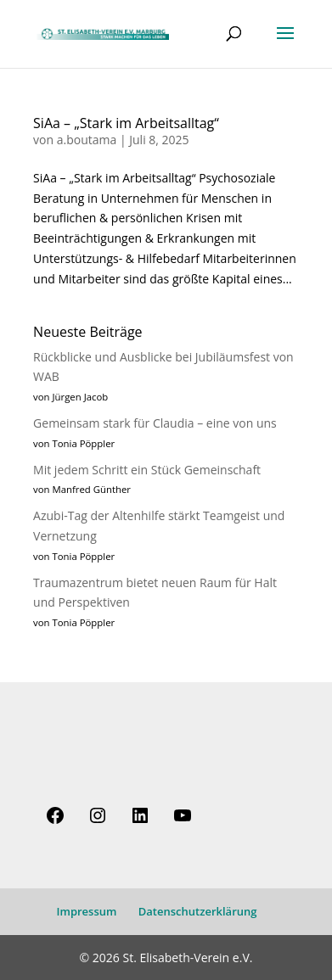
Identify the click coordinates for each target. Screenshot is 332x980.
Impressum (87, 911)
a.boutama (87, 140)
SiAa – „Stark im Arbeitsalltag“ (126, 123)
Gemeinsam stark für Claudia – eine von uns (155, 423)
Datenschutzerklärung (198, 911)
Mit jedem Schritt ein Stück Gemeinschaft (147, 470)
